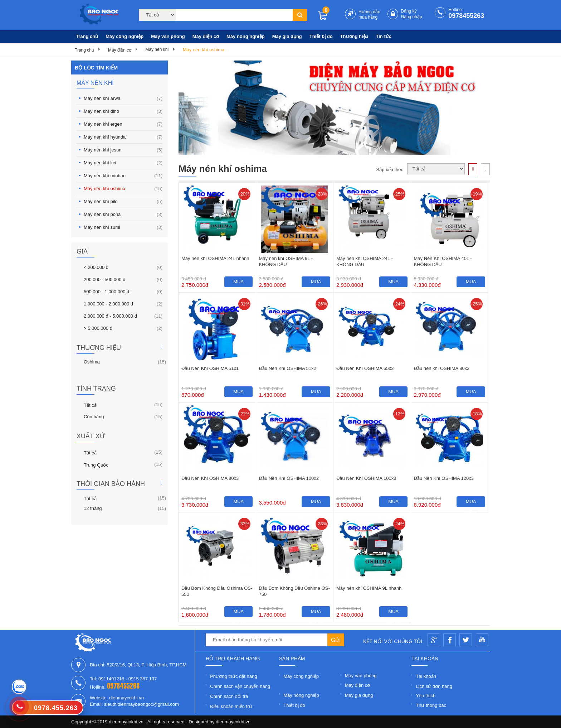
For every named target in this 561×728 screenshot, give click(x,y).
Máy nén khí (157, 49)
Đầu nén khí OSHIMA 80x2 (442, 368)
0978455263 (466, 16)
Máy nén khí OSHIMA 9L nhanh (369, 588)
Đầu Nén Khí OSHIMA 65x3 (365, 368)
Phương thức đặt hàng (233, 676)
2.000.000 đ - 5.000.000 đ (110, 316)
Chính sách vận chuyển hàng (240, 686)
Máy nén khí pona (123, 214)
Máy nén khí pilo (123, 201)
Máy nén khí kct (123, 163)
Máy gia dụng (287, 36)
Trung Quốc (96, 464)
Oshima (92, 362)
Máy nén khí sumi (123, 227)
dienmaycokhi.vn (233, 722)
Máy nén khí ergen (123, 124)
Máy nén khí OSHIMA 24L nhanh (215, 258)
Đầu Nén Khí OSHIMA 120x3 (444, 478)
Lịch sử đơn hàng (434, 686)
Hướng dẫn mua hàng (369, 15)
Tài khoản (426, 676)
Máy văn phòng (168, 36)
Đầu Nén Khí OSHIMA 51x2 (288, 368)
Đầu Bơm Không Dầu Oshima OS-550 (217, 591)
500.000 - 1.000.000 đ (106, 291)
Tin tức (384, 36)
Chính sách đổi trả (229, 696)
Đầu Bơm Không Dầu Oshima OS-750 (294, 591)
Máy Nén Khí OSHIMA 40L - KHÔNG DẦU (443, 261)
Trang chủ (87, 36)
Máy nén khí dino (123, 111)
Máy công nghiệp (125, 36)
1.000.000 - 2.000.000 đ (108, 304)
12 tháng (93, 508)
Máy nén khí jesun (123, 150)
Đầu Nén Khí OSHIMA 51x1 (210, 368)
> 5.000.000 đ (98, 328)
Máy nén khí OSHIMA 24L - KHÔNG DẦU (365, 261)
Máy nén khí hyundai (123, 137)
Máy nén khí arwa (123, 98)
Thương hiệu (354, 36)
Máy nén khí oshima (204, 50)
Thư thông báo (431, 705)
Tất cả (90, 405)
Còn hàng (94, 416)
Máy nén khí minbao (123, 176)
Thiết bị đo (321, 36)
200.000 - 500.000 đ (104, 279)
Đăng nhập (412, 17)
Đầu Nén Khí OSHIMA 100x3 (366, 478)
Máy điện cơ (206, 36)
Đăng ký (409, 11)
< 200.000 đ (96, 267)
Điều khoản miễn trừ (231, 706)
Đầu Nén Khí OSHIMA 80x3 (210, 478)
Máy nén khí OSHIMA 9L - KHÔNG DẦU (286, 261)
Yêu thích (426, 696)
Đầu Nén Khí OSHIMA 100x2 (289, 478)
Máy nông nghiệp (246, 36)
